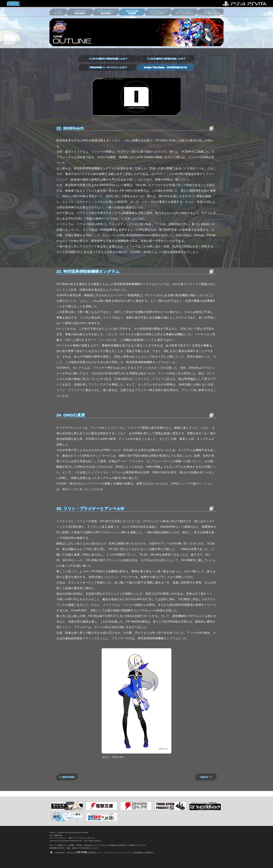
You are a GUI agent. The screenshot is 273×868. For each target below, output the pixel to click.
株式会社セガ (13, 4)
